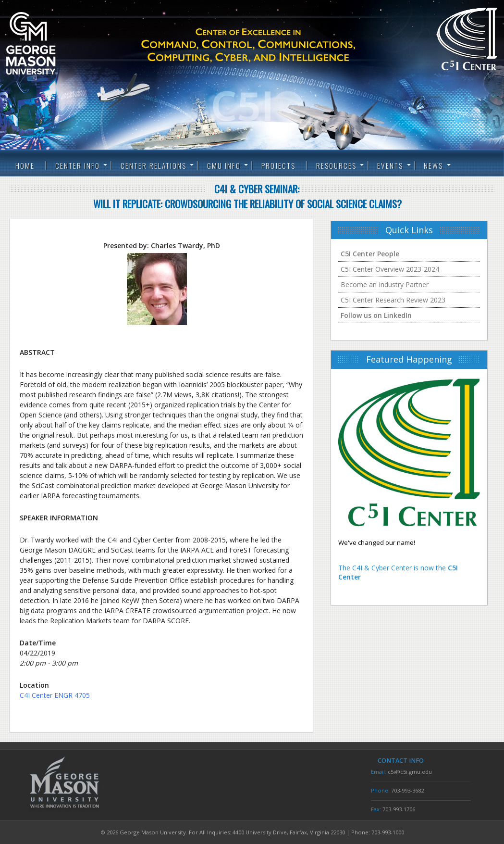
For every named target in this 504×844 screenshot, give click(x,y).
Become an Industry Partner (385, 284)
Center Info (78, 165)
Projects (278, 165)
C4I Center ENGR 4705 (55, 695)
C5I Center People (370, 254)
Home (25, 165)
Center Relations (154, 165)
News (433, 165)
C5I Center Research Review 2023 (393, 300)
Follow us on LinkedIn (376, 315)
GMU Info (224, 165)
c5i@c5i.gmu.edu (410, 772)
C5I (265, 45)
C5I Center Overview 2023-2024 (390, 269)
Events (390, 165)
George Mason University (47, 43)
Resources (336, 165)
